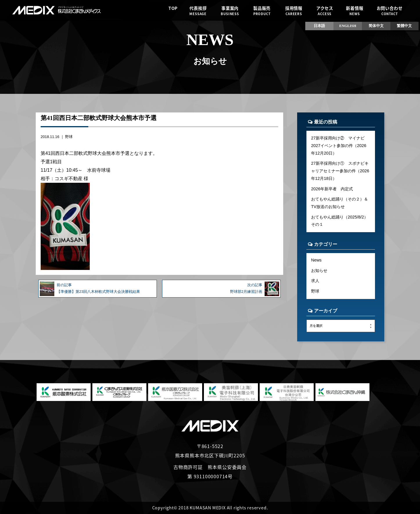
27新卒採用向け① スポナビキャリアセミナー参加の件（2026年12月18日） (340, 171)
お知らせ (319, 271)
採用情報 (294, 11)
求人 (315, 281)
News (316, 260)
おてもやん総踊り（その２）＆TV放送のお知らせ (340, 203)
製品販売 (262, 11)
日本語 (319, 26)
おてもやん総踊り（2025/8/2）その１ (340, 221)
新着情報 (355, 11)
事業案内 (230, 11)
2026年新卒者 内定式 (332, 189)
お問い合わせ (390, 11)
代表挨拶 (198, 11)
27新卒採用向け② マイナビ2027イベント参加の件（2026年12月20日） (339, 146)
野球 (69, 137)
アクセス (325, 11)
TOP (173, 11)
